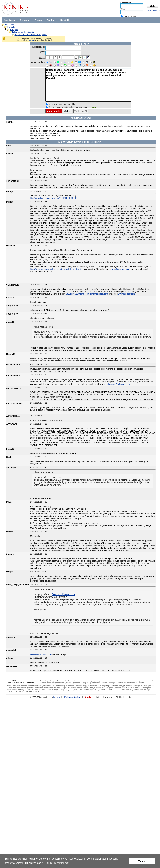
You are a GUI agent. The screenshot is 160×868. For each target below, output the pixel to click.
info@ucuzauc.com (121, 269)
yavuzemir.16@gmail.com (78, 294)
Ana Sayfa (9, 20)
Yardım (51, 20)
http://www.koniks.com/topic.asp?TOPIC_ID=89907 (53, 198)
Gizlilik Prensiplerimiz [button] (57, 863)
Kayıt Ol (65, 20)
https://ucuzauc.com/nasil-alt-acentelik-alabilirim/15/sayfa (56, 269)
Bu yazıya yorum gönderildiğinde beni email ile (73, 107)
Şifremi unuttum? (153, 10)
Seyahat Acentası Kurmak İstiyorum (31, 35)
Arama (38, 20)
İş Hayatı (14, 29)
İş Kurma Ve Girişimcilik (23, 32)
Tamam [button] (142, 861)
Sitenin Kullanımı (104, 697)
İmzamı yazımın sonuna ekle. (62, 104)
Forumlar (25, 20)
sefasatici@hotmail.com (41, 654)
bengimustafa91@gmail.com (117, 384)
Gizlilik (119, 697)
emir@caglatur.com (99, 294)
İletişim (56, 697)
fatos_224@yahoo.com (63, 594)
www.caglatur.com (126, 294)
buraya (31, 40)
